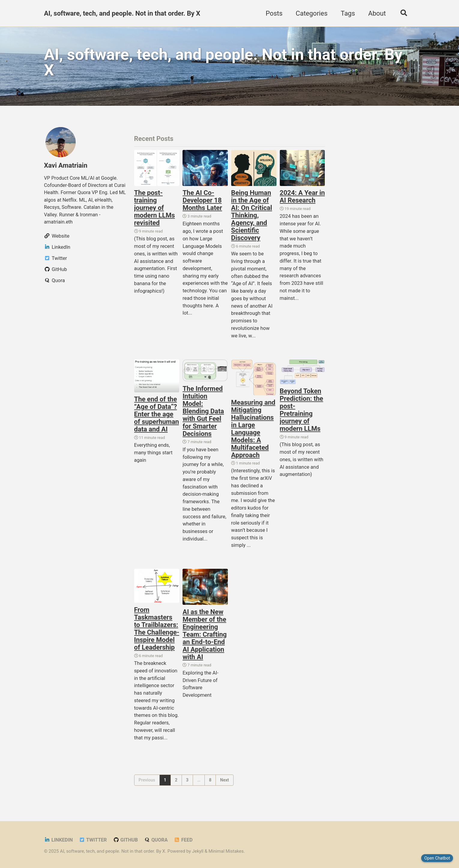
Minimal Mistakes (226, 851)
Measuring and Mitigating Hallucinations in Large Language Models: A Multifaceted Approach (253, 430)
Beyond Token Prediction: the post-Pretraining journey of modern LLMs (302, 411)
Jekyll (198, 851)
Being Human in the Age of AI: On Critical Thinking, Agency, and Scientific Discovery (252, 216)
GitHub (126, 840)
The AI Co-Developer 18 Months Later (202, 201)
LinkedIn (59, 840)
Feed (184, 840)
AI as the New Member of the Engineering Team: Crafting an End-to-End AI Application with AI (205, 636)
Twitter (93, 840)
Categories (311, 13)
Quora (157, 840)
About (376, 13)
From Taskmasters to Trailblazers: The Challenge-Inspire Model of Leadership (157, 630)
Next (224, 781)
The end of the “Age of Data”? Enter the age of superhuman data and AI (157, 415)
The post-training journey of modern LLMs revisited (155, 209)
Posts (273, 13)
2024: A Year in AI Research (302, 198)
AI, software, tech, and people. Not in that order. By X (122, 13)
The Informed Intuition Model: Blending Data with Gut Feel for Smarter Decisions (203, 412)
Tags (347, 13)
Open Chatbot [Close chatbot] (437, 858)
